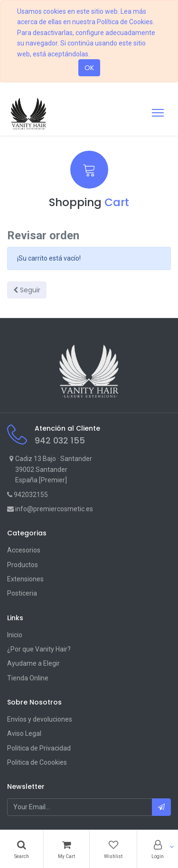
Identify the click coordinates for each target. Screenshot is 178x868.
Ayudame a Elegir (33, 663)
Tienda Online (28, 678)
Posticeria (22, 593)
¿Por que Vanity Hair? (39, 649)
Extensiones (25, 579)
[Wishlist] (113, 849)
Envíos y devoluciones (40, 719)
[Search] (22, 849)
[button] (161, 807)
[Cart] (66, 849)
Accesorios (24, 550)
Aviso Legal (24, 733)
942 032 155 (60, 441)
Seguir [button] (27, 290)
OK (89, 68)
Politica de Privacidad (39, 748)
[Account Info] (158, 849)
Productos (23, 565)
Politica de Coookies (37, 762)
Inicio (15, 635)
